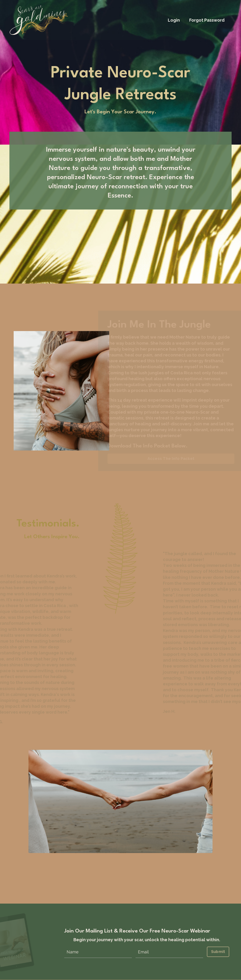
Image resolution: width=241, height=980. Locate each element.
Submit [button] (218, 952)
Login (174, 20)
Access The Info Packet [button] (174, 459)
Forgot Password (207, 20)
